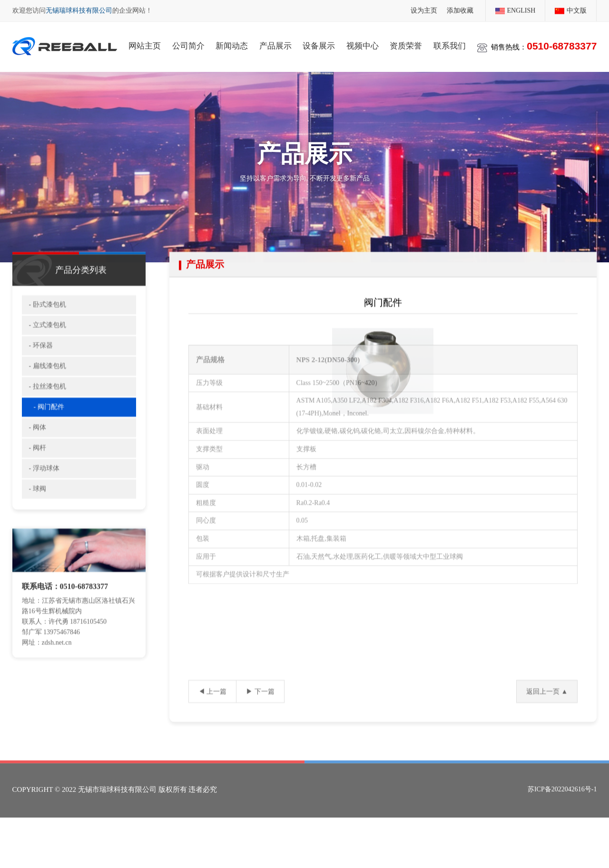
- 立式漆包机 (48, 336)
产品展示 (275, 45)
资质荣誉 (406, 45)
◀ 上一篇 (213, 703)
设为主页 (424, 10)
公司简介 (188, 45)
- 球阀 (38, 500)
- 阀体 (38, 439)
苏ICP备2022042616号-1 (562, 799)
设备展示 (319, 45)
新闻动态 (232, 45)
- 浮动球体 (44, 480)
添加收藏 (460, 10)
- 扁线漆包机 (48, 377)
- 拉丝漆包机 (48, 398)
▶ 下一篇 (260, 703)
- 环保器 (41, 357)
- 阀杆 (38, 459)
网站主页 (145, 45)
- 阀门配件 (49, 418)
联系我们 (450, 45)
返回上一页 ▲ (547, 703)
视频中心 (363, 45)
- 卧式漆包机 (48, 316)
